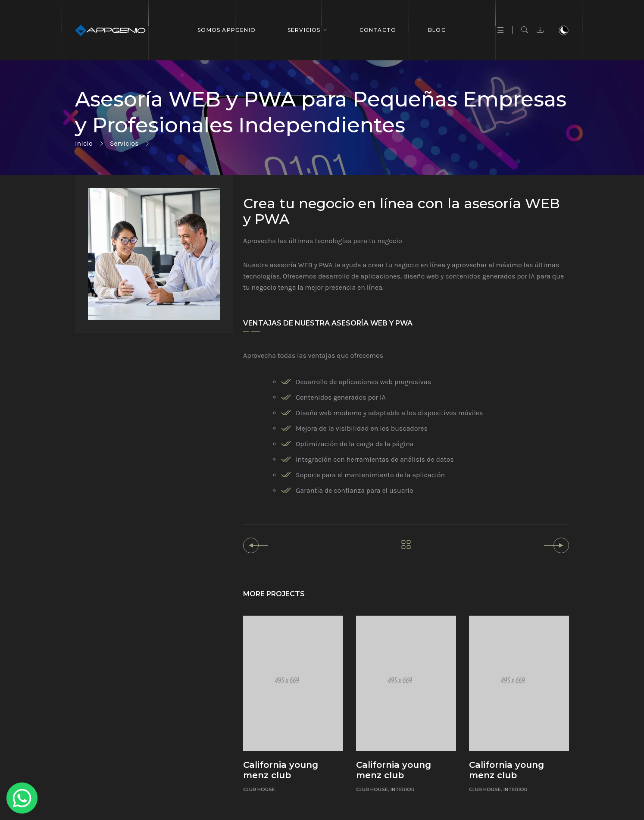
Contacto (378, 30)
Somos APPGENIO (227, 30)
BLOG (437, 30)
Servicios (304, 30)
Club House (259, 789)
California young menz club (281, 770)
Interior (403, 789)
